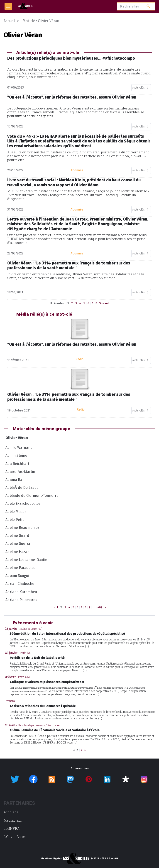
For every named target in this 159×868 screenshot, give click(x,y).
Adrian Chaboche (20, 584)
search (148, 6)
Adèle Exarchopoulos (23, 504)
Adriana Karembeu (21, 592)
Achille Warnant (19, 448)
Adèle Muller (16, 512)
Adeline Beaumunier (22, 528)
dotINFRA (12, 829)
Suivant (104, 303)
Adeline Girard (17, 536)
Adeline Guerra (18, 544)
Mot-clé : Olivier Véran (41, 21)
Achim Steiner (17, 456)
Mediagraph (13, 820)
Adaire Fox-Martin (20, 472)
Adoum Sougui (17, 576)
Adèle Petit (15, 520)
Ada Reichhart (17, 464)
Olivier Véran (17, 438)
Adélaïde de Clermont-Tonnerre (32, 496)
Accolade (11, 812)
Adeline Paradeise (20, 568)
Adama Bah (15, 480)
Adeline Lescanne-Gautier (27, 560)
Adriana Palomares (21, 600)
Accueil (9, 21)
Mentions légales (51, 859)
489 (100, 607)
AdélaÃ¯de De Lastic (22, 488)
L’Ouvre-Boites (15, 837)
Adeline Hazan (17, 552)
